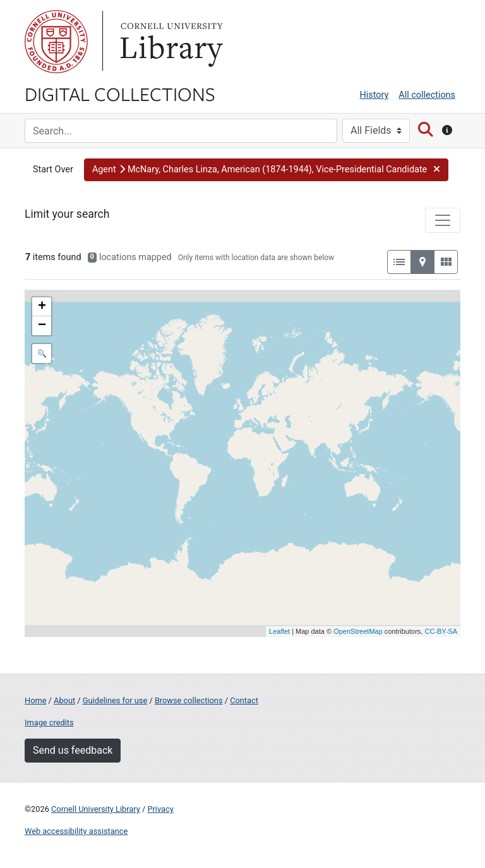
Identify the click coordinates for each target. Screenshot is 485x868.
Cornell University (56, 42)
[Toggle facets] (443, 220)
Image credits (49, 722)
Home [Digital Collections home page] (35, 700)
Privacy (160, 809)
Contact (244, 700)
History (374, 95)
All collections (427, 95)
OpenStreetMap (358, 631)
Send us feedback (73, 750)
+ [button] (42, 307)
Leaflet (279, 631)
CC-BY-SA (441, 631)
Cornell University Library (96, 809)
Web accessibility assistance (76, 831)
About (64, 700)
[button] (266, 170)
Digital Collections (120, 93)
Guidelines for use (115, 700)
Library (170, 42)
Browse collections (189, 700)
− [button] (42, 326)
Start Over (53, 169)
